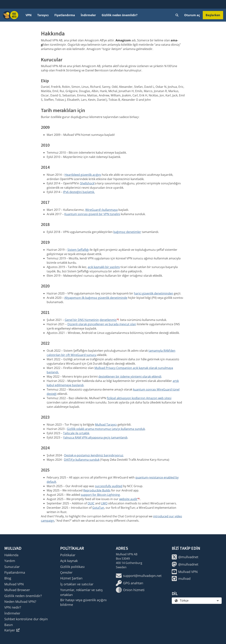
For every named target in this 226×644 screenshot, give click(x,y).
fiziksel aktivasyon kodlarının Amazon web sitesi (139, 398)
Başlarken (213, 15)
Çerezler (66, 572)
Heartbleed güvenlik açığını (83, 175)
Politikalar (68, 555)
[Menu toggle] (14, 15)
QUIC (91, 503)
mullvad (181, 579)
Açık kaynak (69, 561)
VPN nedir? (13, 607)
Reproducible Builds (97, 490)
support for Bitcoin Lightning (100, 495)
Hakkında (11, 555)
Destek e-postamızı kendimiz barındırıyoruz (94, 455)
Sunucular (12, 567)
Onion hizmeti (130, 590)
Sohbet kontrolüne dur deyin (26, 619)
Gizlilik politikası (72, 567)
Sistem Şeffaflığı (78, 250)
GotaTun (98, 508)
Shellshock (87, 183)
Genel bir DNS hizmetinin (82, 320)
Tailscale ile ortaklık (76, 433)
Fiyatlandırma (65, 15)
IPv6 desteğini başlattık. (79, 192)
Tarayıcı (43, 15)
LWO (104, 503)
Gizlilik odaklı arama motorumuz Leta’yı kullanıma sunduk (106, 429)
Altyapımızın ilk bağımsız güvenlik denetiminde (96, 298)
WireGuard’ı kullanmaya (101, 210)
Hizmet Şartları (71, 578)
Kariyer (12, 630)
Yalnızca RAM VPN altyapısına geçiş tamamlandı (95, 437)
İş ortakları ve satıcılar (77, 584)
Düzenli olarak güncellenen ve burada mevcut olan (102, 324)
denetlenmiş (108, 320)
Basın (9, 625)
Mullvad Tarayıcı (106, 425)
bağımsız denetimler (127, 232)
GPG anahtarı (130, 583)
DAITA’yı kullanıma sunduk (82, 460)
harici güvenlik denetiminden (154, 293)
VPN (29, 15)
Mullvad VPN (14, 584)
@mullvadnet (185, 557)
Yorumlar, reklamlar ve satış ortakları (81, 592)
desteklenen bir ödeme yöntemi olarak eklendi (130, 377)
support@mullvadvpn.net (139, 576)
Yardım (10, 561)
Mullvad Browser (17, 590)
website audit (128, 499)
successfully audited (109, 486)
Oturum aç (192, 15)
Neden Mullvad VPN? (20, 602)
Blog (8, 578)
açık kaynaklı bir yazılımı (104, 267)
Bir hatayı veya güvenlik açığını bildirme (83, 602)
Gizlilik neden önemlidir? (120, 15)
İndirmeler (88, 15)
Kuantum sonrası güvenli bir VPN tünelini (92, 214)
